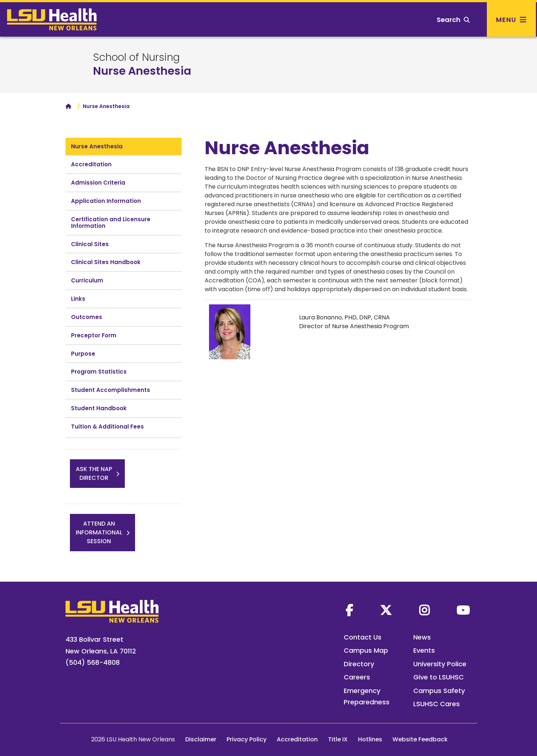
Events (424, 650)
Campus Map (366, 650)
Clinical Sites (90, 244)
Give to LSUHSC (439, 677)
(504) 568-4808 (93, 662)
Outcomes (87, 317)
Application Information (106, 201)
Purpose (83, 354)
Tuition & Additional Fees (107, 427)
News (422, 637)
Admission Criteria (98, 183)
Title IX (338, 739)
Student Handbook (99, 408)
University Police (440, 664)
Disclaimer (201, 739)
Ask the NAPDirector (94, 473)
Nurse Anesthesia (142, 71)
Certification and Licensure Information (111, 223)
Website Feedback (420, 739)
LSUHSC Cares (437, 704)
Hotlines (370, 739)
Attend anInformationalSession (99, 532)
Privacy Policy (247, 739)
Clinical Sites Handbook (106, 262)
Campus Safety (439, 691)
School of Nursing (136, 58)
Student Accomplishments (111, 390)
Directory (359, 664)
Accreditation (91, 164)
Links (78, 299)
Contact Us (363, 637)
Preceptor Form (94, 335)
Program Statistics (99, 372)
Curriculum (87, 280)
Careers (357, 677)
